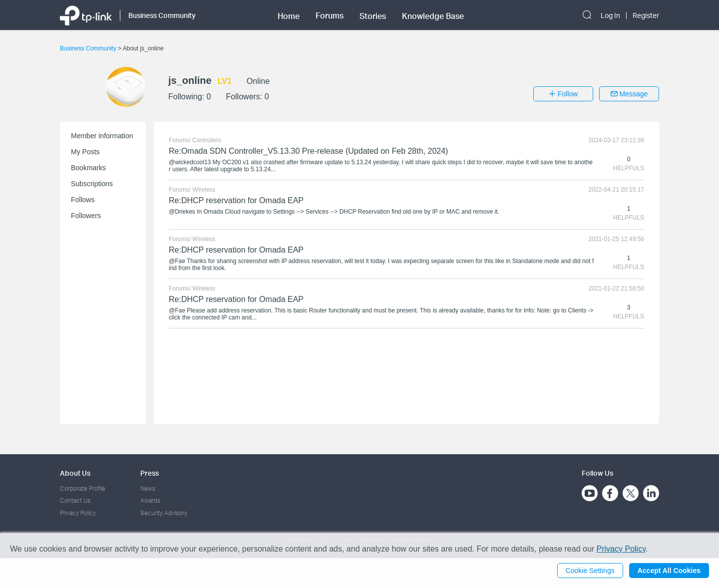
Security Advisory (164, 513)
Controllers (207, 140)
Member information (102, 136)
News (148, 488)
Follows (83, 200)
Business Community (89, 48)
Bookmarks (88, 168)
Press (150, 473)
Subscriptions (92, 184)
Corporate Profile (83, 488)
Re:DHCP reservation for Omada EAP (236, 200)
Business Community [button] (162, 15)
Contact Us (75, 500)
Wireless (204, 190)
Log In (610, 15)
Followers (86, 216)
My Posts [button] (85, 152)
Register (646, 15)
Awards (150, 500)
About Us (75, 473)
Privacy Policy (78, 513)
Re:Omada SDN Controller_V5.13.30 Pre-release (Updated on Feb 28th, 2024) (308, 151)
